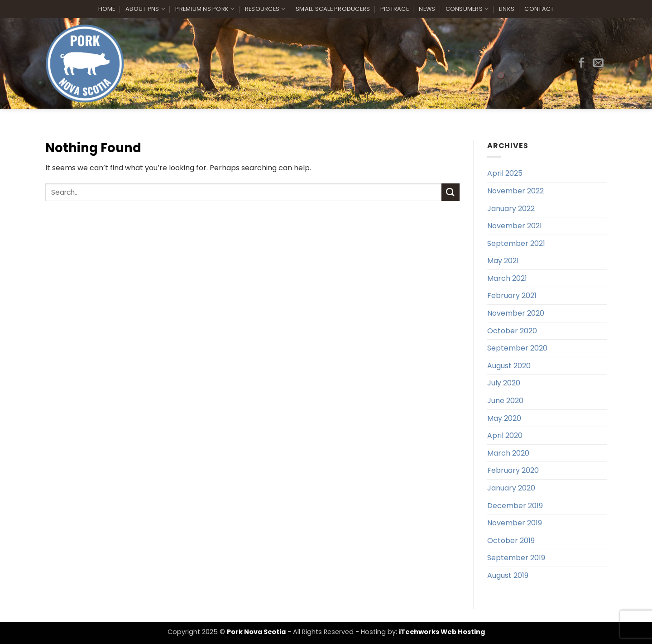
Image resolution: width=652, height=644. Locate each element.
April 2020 (505, 435)
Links (507, 9)
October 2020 (512, 331)
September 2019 (516, 558)
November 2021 (515, 226)
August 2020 (509, 366)
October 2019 (511, 541)
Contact (539, 9)
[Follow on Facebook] (582, 63)
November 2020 (516, 313)
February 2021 (512, 296)
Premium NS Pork (205, 9)
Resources (265, 9)
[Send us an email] (598, 63)
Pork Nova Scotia (256, 632)
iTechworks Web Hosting (442, 632)
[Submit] (451, 192)
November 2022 (515, 191)
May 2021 (503, 261)
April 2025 (505, 173)
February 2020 (513, 470)
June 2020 (505, 401)
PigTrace (395, 9)
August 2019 (508, 575)
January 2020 (511, 488)
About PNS (145, 9)
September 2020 (517, 348)
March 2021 (507, 278)
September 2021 (516, 243)
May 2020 (504, 418)
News (427, 9)
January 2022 (511, 209)
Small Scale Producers (333, 9)
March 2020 (508, 453)
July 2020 (504, 383)
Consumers (467, 9)
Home (107, 9)
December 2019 (515, 506)
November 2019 (515, 523)
